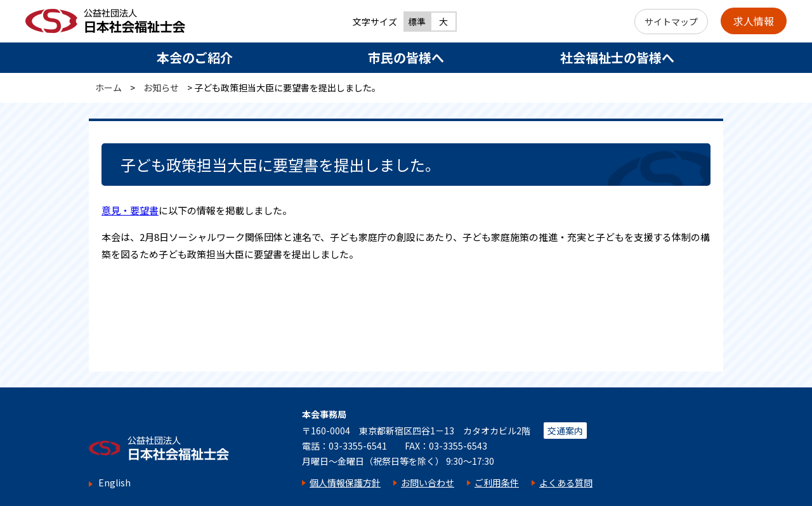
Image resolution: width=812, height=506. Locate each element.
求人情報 (754, 21)
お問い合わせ (428, 483)
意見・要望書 (130, 210)
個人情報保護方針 (345, 483)
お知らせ (161, 88)
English (115, 483)
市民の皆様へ (406, 57)
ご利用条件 (497, 483)
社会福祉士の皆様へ (617, 57)
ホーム (108, 88)
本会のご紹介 (195, 57)
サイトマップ (671, 22)
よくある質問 (566, 483)
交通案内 (565, 431)
